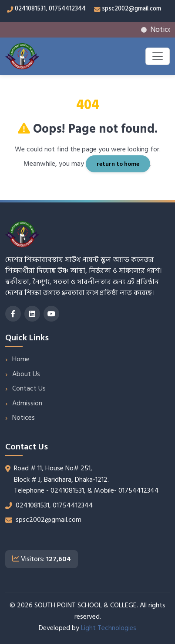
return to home (118, 164)
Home (21, 359)
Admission (27, 403)
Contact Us (29, 388)
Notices (24, 418)
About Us (26, 374)
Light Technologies (109, 628)
